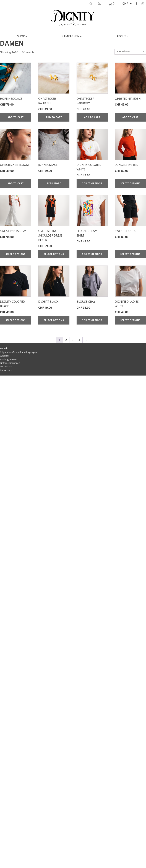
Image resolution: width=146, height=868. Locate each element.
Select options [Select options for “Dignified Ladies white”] (130, 320)
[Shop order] (130, 52)
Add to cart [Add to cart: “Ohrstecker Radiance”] (54, 117)
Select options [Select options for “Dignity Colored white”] (92, 183)
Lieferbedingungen (10, 363)
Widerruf (5, 356)
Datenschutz (7, 366)
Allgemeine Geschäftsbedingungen (18, 352)
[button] (22, 36)
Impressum (6, 370)
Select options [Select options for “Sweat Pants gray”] (15, 254)
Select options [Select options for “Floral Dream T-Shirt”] (92, 254)
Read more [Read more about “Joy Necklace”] (54, 183)
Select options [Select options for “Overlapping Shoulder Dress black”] (54, 254)
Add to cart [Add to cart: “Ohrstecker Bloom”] (16, 183)
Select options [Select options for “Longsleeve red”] (130, 183)
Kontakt (4, 348)
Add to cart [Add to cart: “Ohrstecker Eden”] (130, 117)
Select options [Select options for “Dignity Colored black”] (15, 320)
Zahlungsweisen (9, 359)
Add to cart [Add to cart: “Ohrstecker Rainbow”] (92, 117)
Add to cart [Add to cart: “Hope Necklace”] (16, 117)
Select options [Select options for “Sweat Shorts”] (130, 254)
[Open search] (91, 4)
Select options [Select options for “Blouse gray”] (92, 320)
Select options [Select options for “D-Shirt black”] (54, 320)
